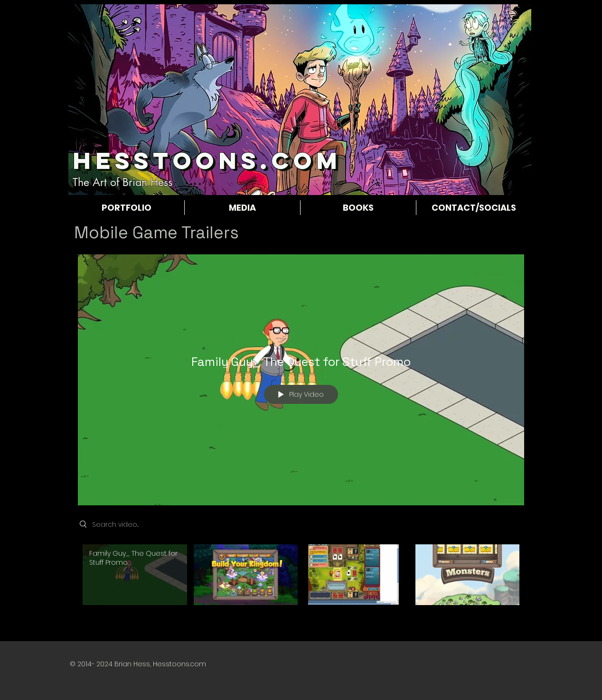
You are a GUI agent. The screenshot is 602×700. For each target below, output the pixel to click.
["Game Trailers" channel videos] (301, 580)
